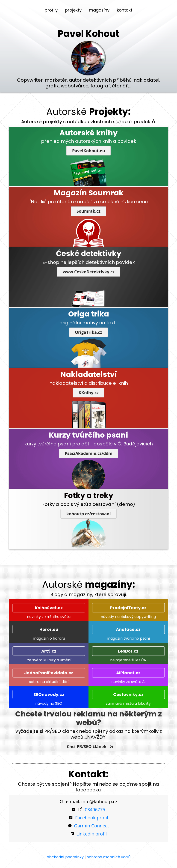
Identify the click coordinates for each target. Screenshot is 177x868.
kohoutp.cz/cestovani (89, 514)
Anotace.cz (128, 629)
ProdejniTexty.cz (128, 608)
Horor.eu (49, 629)
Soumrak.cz (88, 211)
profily (51, 10)
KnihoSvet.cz (49, 608)
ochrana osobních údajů (109, 857)
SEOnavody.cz (49, 694)
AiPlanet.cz (128, 673)
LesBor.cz (128, 651)
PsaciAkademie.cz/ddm (89, 453)
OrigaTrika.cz (88, 332)
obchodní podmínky (65, 857)
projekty (73, 10)
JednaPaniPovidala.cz (49, 673)
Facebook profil (92, 818)
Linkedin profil (91, 834)
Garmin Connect (91, 826)
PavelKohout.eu (89, 151)
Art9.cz (49, 651)
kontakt (125, 10)
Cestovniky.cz (128, 694)
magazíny (99, 10)
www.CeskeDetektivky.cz (89, 272)
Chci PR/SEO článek (89, 747)
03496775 (95, 810)
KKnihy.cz (89, 393)
